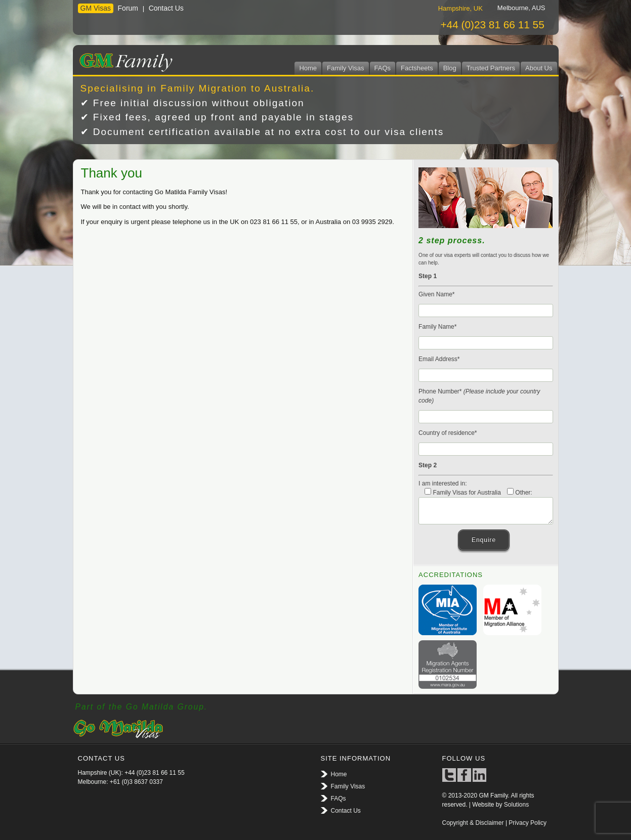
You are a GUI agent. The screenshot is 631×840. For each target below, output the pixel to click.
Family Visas (345, 68)
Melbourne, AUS (521, 8)
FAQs (383, 68)
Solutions (516, 805)
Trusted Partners (491, 68)
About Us (539, 68)
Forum (128, 8)
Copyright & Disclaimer (473, 823)
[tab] (460, 8)
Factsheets (417, 68)
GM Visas (96, 8)
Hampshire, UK (460, 8)
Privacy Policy (528, 823)
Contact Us (166, 8)
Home (308, 68)
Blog (450, 68)
